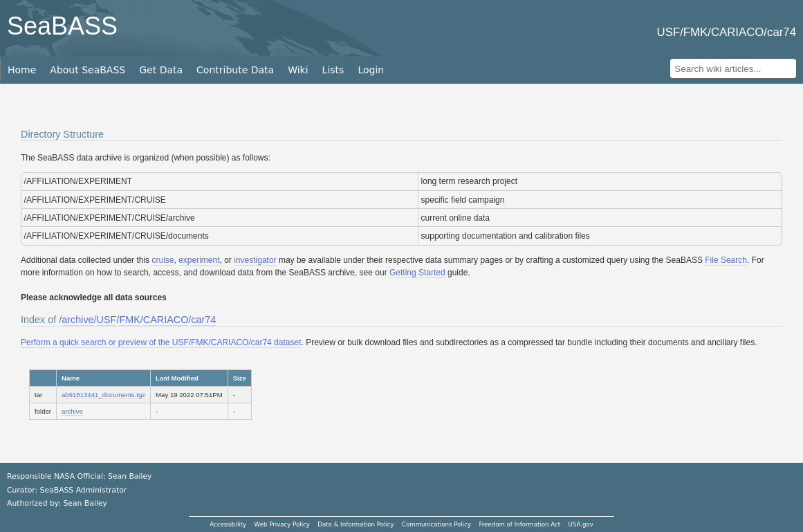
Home (22, 70)
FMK (129, 320)
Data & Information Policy (356, 524)
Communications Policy (436, 524)
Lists (333, 70)
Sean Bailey (85, 503)
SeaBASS (62, 26)
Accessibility (228, 524)
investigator (255, 260)
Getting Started (417, 273)
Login (371, 70)
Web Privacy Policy (282, 524)
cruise (163, 260)
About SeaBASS (87, 70)
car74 (203, 320)
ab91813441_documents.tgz (103, 395)
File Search (726, 260)
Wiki (298, 70)
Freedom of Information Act (519, 524)
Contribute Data (235, 70)
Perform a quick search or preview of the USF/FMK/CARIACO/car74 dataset (161, 342)
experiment (199, 260)
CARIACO (166, 320)
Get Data (161, 70)
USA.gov (581, 524)
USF (107, 320)
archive (77, 320)
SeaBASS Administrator (84, 490)
